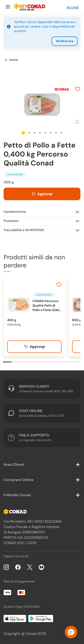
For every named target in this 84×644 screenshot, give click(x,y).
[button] (23, 133)
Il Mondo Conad (17, 495)
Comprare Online (18, 480)
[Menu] (7, 7)
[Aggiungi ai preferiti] (78, 90)
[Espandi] (76, 122)
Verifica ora (65, 41)
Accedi (73, 7)
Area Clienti (14, 465)
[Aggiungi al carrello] (42, 194)
